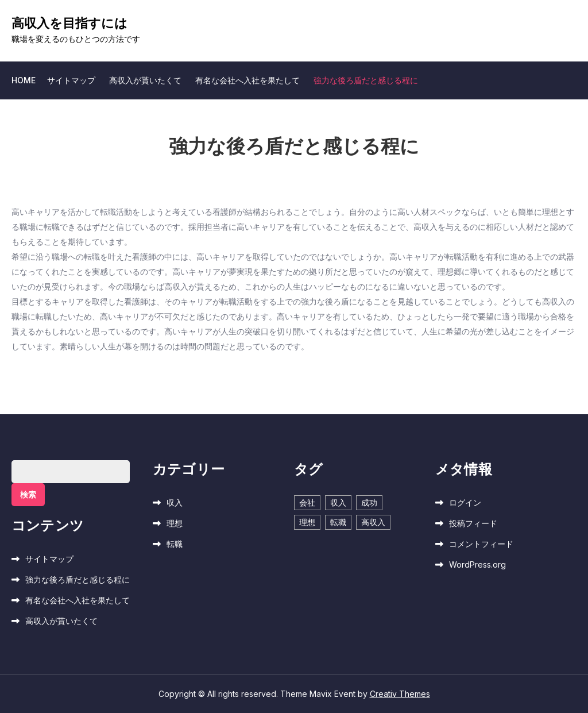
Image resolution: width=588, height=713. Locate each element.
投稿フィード (473, 523)
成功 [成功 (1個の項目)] (369, 502)
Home (24, 80)
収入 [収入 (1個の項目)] (338, 502)
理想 (175, 523)
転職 (175, 544)
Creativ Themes (400, 694)
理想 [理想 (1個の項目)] (307, 522)
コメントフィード (481, 544)
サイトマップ (71, 80)
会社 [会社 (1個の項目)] (307, 502)
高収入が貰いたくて (145, 80)
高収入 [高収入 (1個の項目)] (373, 522)
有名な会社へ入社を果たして (247, 80)
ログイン (465, 502)
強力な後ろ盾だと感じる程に (366, 80)
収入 (175, 502)
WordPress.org (477, 564)
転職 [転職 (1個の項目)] (338, 522)
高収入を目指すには (69, 23)
